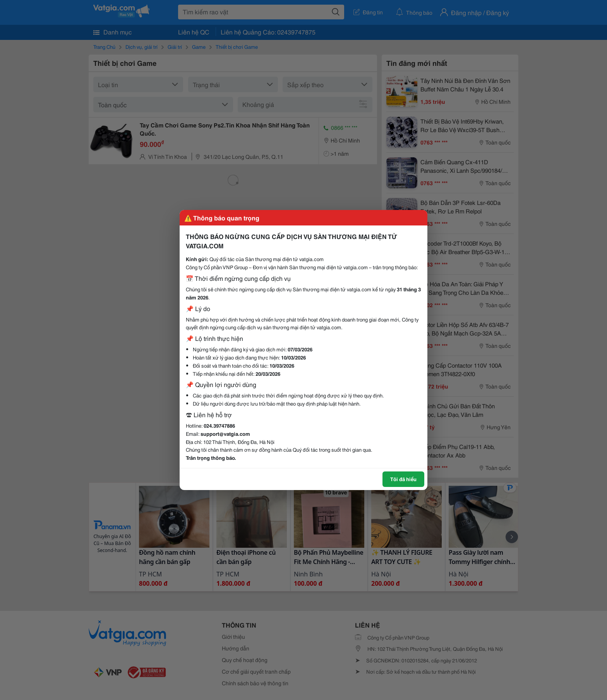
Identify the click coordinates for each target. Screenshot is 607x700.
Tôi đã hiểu (403, 479)
